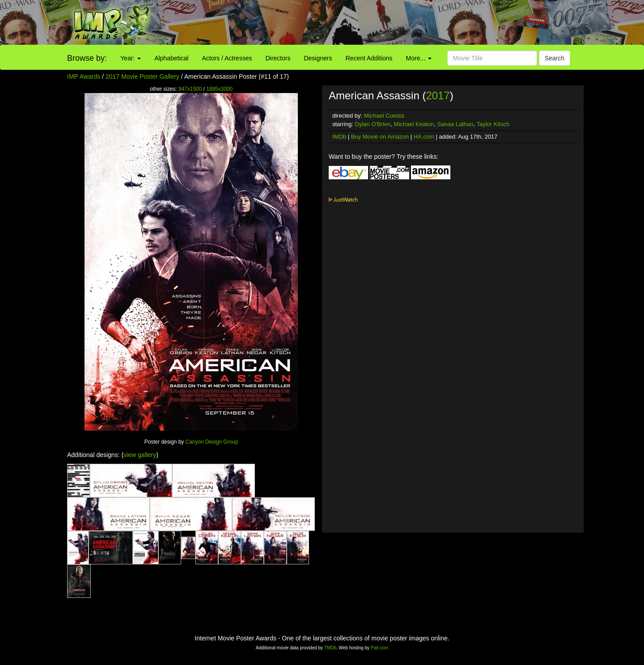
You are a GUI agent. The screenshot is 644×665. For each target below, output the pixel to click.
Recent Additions (369, 58)
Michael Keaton (414, 124)
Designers (318, 58)
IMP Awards (84, 76)
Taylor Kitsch (493, 124)
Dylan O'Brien (373, 124)
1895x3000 (219, 89)
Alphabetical (171, 58)
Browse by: (87, 58)
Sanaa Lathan (455, 124)
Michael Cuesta (384, 116)
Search (555, 58)
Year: (131, 58)
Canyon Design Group (212, 442)
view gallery (140, 455)
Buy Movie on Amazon (380, 137)
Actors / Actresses (227, 58)
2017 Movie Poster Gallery (142, 76)
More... (419, 58)
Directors (278, 58)
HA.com (424, 137)
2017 (438, 95)
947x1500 (190, 89)
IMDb (339, 137)
